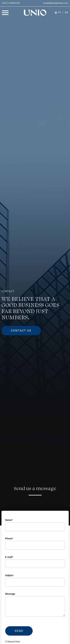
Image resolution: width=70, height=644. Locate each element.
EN (67, 13)
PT (60, 13)
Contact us (21, 331)
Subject (9, 575)
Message (10, 594)
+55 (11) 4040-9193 (11, 3)
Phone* (9, 539)
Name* (9, 520)
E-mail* (9, 557)
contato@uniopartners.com (56, 3)
